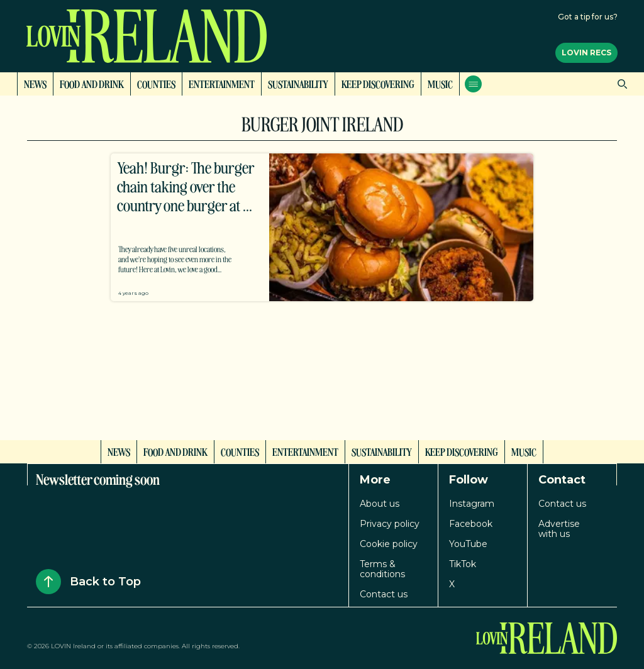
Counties (156, 84)
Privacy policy (390, 524)
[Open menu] (473, 84)
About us (380, 504)
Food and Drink (92, 84)
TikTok (463, 564)
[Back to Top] (48, 582)
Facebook (471, 524)
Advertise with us (559, 529)
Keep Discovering (378, 84)
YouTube (468, 544)
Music (440, 84)
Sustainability (298, 84)
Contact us (384, 594)
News (35, 84)
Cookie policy (389, 544)
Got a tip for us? (588, 17)
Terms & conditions (382, 569)
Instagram (472, 504)
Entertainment (222, 84)
